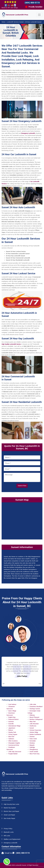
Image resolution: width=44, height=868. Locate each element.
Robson (11, 730)
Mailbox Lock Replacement (12, 839)
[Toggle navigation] (39, 15)
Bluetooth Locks (9, 832)
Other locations (13, 741)
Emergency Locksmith (28, 133)
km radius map (22, 521)
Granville (11, 724)
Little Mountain (34, 724)
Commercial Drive (14, 745)
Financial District (13, 719)
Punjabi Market (13, 754)
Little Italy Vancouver (15, 752)
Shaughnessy (34, 749)
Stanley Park (12, 732)
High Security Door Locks (11, 804)
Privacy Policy (8, 829)
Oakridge (32, 747)
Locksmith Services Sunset (15, 22)
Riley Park (33, 722)
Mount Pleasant (34, 717)
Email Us (8, 853)
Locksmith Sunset (21, 865)
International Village (14, 726)
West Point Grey (34, 754)
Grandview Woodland (36, 707)
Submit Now (22, 486)
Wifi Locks (7, 836)
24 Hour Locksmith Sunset (33, 22)
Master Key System (10, 808)
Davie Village (12, 711)
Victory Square (13, 734)
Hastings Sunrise (35, 709)
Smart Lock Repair (9, 815)
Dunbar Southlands (35, 734)
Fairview (32, 737)
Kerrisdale (33, 741)
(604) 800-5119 (32, 3)
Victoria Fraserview (35, 730)
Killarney (32, 715)
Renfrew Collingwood (36, 719)
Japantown (12, 728)
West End (11, 737)
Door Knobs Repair (9, 818)
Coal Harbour (12, 704)
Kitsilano (32, 743)
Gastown (11, 722)
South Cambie (34, 752)
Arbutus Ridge (34, 732)
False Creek (33, 739)
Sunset (32, 728)
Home (3, 22)
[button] (18, 619)
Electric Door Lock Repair (11, 811)
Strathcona (33, 726)
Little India (33, 704)
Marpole (32, 745)
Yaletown (11, 739)
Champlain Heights (14, 743)
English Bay (12, 717)
